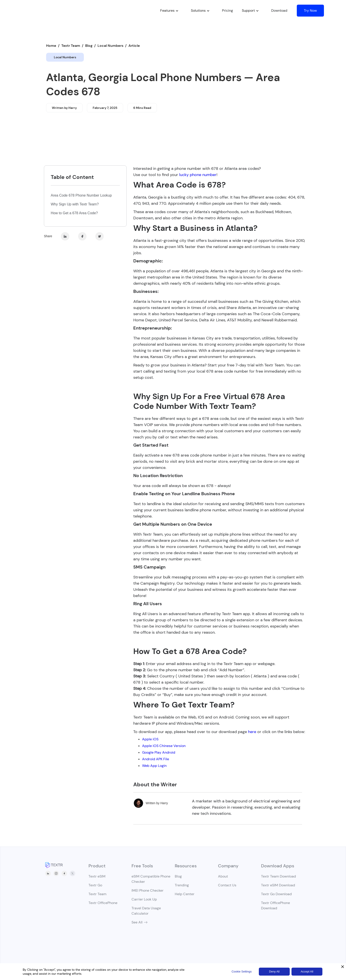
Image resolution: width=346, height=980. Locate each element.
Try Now (310, 10)
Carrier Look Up (144, 899)
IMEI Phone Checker (148, 890)
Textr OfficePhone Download (275, 905)
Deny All (274, 971)
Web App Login (154, 766)
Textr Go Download (276, 894)
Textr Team (71, 46)
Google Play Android (159, 752)
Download (279, 10)
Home (51, 46)
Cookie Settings (242, 971)
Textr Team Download (278, 876)
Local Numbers (110, 46)
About (223, 876)
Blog (89, 46)
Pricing (228, 10)
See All (137, 922)
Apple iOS (150, 739)
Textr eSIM (97, 876)
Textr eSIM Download (278, 885)
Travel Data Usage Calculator (146, 911)
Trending (182, 885)
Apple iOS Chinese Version (164, 746)
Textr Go (95, 885)
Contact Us (227, 885)
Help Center (185, 894)
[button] (167, 11)
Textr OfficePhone (103, 903)
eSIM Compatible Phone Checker (151, 879)
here (252, 732)
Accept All (307, 971)
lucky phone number (197, 175)
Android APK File (156, 759)
